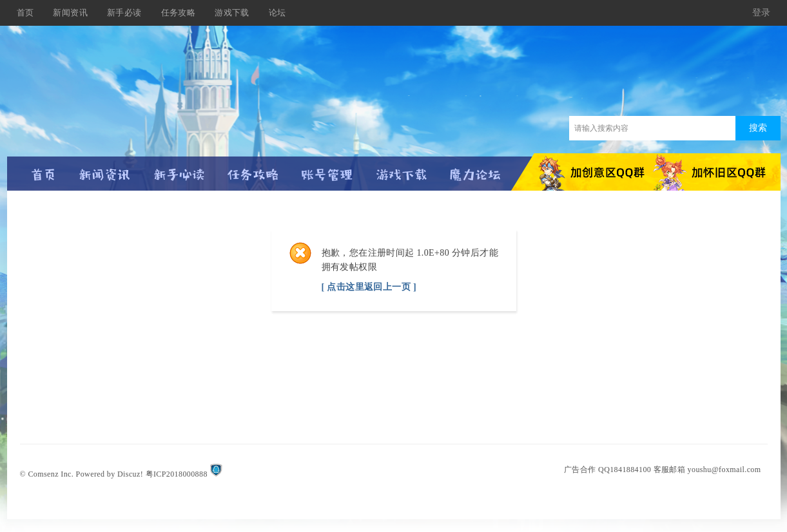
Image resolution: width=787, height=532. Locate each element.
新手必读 (124, 13)
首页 (25, 13)
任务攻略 (179, 13)
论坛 (277, 13)
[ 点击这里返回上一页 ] (369, 287)
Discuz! (130, 474)
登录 (762, 13)
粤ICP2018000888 (177, 474)
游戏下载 (232, 13)
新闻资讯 (70, 13)
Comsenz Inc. (51, 474)
